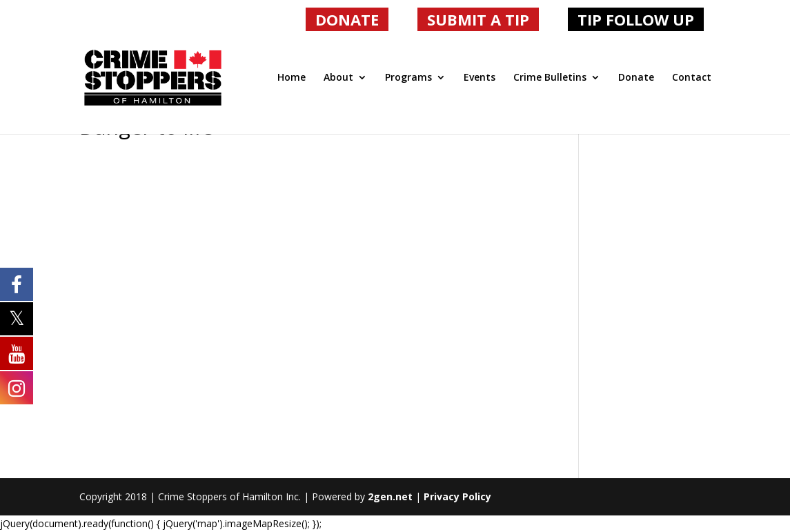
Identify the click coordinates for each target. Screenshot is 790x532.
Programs (408, 78)
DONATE (347, 19)
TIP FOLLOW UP (636, 19)
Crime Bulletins (550, 78)
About (338, 78)
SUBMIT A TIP (478, 19)
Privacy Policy (457, 496)
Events (480, 78)
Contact (692, 78)
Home (292, 78)
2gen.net (390, 496)
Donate (636, 78)
